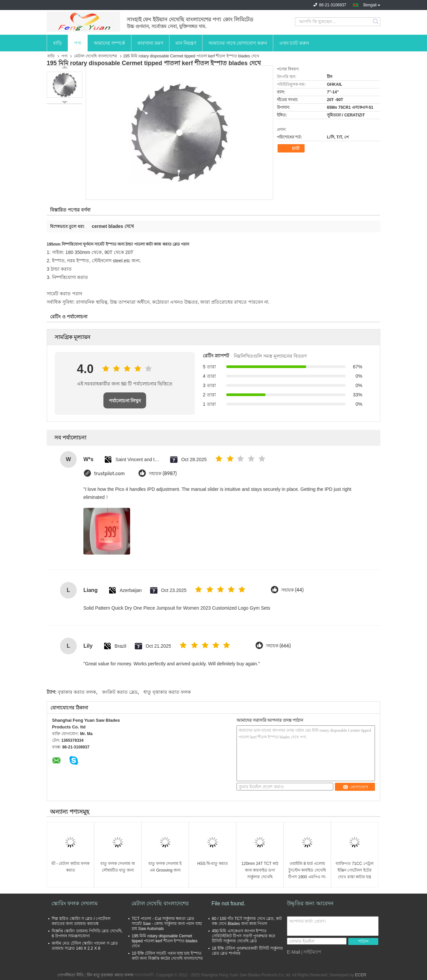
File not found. (228, 903)
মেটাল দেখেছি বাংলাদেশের (96, 56)
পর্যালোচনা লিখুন (125, 401)
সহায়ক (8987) (163, 474)
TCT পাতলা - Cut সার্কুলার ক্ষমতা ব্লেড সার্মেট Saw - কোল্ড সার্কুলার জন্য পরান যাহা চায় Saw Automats (167, 924)
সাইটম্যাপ (312, 952)
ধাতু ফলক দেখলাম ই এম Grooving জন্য (165, 867)
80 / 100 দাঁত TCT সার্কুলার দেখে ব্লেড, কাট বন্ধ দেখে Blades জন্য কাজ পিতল (247, 921)
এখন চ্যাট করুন (294, 43)
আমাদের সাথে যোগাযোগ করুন (238, 43)
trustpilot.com (109, 474)
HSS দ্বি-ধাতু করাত (212, 864)
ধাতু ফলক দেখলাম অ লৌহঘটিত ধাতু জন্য (118, 867)
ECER (360, 975)
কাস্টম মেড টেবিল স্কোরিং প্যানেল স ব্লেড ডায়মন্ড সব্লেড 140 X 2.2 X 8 (85, 946)
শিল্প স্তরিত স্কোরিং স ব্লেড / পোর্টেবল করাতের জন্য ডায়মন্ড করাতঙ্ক (81, 921)
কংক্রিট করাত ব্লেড (120, 692)
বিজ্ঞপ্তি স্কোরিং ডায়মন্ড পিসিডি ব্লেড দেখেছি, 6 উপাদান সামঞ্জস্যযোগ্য (87, 933)
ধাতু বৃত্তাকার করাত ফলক (167, 692)
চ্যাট (292, 148)
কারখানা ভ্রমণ (150, 43)
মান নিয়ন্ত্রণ (186, 43)
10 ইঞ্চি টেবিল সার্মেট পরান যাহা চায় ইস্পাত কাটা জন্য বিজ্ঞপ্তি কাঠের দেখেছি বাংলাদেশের (167, 956)
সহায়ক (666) (278, 646)
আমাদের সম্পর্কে (109, 43)
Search (376, 22)
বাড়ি (57, 43)
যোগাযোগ (355, 787)
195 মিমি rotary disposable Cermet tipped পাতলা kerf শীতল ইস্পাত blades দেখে (165, 941)
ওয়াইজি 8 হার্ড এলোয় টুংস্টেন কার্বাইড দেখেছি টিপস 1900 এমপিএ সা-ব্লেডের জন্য (307, 871)
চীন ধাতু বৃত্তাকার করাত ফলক (110, 975)
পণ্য (78, 43)
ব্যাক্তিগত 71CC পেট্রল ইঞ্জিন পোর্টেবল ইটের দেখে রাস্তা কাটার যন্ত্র (354, 870)
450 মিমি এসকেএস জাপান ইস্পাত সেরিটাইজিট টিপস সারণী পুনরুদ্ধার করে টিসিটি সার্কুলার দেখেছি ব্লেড (244, 936)
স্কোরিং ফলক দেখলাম (75, 903)
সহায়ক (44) (292, 590)
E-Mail (294, 952)
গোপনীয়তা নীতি (70, 975)
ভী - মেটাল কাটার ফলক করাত (70, 867)
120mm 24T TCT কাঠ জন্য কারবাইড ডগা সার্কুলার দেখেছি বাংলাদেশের (260, 871)
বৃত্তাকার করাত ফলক (77, 692)
